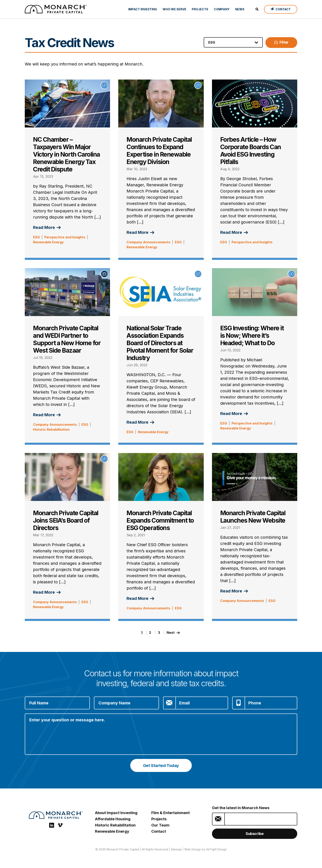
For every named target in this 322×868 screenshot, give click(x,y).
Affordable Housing (113, 819)
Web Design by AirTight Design (206, 849)
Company (222, 9)
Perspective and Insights (65, 237)
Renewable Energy (48, 242)
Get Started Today (161, 766)
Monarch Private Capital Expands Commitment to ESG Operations (160, 520)
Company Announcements (148, 242)
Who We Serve (175, 9)
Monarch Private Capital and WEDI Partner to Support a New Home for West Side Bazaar (67, 339)
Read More (47, 227)
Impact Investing (143, 9)
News (240, 9)
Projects (200, 9)
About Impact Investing (116, 813)
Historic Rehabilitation (51, 429)
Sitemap (176, 849)
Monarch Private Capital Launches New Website (253, 517)
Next (174, 633)
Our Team (160, 825)
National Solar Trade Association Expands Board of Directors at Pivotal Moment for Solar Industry (160, 343)
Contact (159, 831)
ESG (36, 237)
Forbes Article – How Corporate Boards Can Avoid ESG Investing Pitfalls (251, 151)
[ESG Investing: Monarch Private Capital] (56, 9)
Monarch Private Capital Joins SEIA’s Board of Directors (66, 520)
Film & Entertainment (170, 813)
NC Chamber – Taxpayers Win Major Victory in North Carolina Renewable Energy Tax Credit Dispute (66, 154)
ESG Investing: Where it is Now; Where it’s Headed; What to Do (252, 335)
